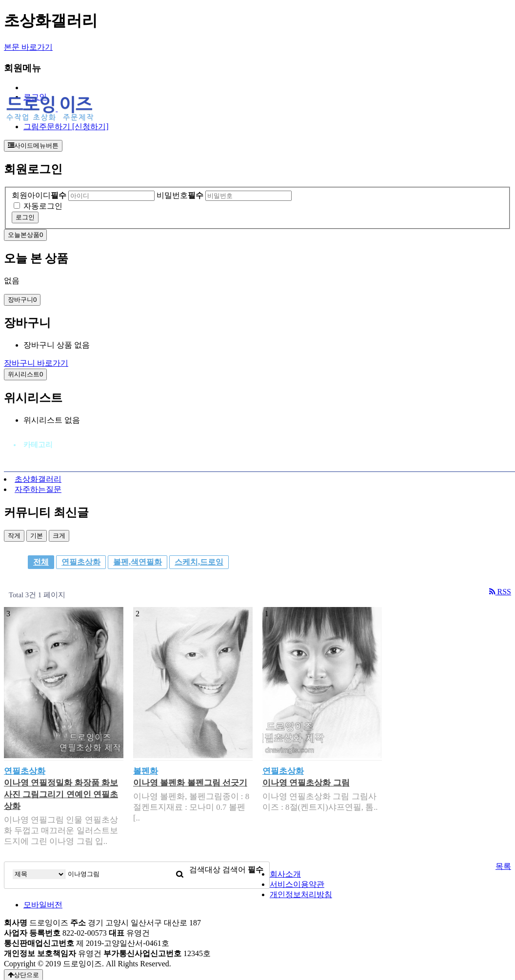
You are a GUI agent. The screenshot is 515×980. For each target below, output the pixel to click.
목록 (503, 866)
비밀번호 (180, 195)
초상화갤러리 (38, 479)
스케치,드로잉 (199, 562)
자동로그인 (43, 206)
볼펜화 (146, 771)
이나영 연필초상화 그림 (306, 783)
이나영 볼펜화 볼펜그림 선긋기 (190, 783)
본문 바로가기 (28, 47)
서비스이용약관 (297, 884)
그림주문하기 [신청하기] (66, 127)
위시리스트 (25, 374)
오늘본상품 (25, 235)
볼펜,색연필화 (138, 562)
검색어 (243, 870)
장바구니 (22, 300)
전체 (41, 562)
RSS (500, 592)
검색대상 (205, 870)
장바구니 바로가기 (36, 363)
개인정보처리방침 (301, 894)
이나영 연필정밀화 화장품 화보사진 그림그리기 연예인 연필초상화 (61, 794)
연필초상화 (81, 562)
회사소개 (285, 874)
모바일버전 (43, 905)
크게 (59, 536)
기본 (37, 536)
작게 (14, 536)
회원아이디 (39, 195)
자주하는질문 (38, 489)
